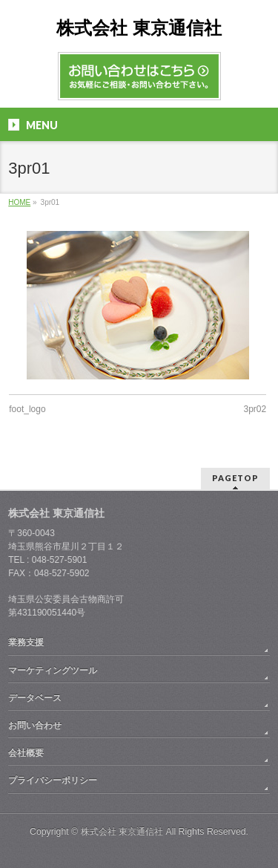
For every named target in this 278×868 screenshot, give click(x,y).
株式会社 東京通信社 (139, 28)
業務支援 (26, 642)
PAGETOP (235, 478)
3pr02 (255, 409)
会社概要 (26, 753)
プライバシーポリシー (53, 780)
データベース (35, 698)
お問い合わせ (35, 725)
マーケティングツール (53, 670)
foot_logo (27, 409)
